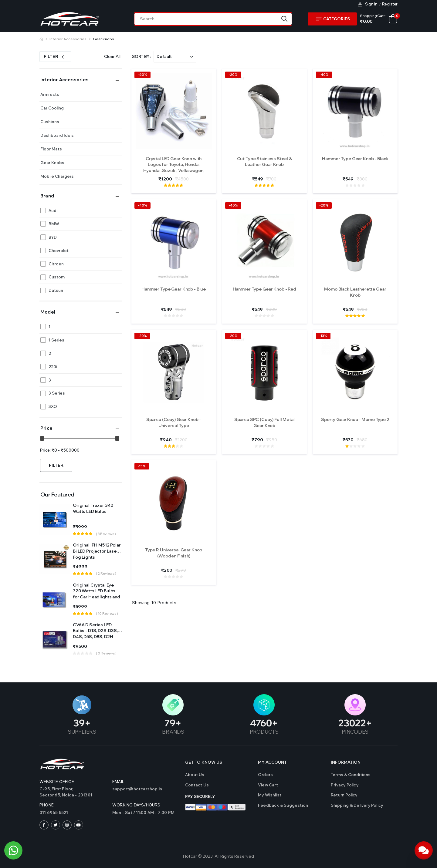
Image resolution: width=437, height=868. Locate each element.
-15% (142, 466)
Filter (55, 56)
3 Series (57, 393)
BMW (54, 224)
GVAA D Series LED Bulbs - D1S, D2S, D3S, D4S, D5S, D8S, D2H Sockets (95, 634)
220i (53, 367)
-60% (142, 75)
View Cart (268, 785)
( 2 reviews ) (106, 574)
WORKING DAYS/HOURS (136, 805)
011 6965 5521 (54, 812)
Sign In (368, 4)
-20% (233, 75)
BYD (53, 237)
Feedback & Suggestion (283, 805)
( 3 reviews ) (106, 534)
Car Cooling (52, 108)
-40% (324, 75)
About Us (195, 775)
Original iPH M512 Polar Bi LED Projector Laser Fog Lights (97, 551)
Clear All (112, 56)
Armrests (50, 94)
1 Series (56, 340)
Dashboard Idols (57, 135)
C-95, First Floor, (73, 792)
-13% (323, 336)
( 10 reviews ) (107, 614)
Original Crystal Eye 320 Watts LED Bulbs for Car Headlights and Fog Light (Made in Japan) (97, 597)
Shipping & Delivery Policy (357, 805)
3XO (53, 406)
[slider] (42, 438)
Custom (57, 277)
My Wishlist (270, 795)
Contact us (197, 785)
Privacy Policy (345, 785)
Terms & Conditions (351, 775)
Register (390, 4)
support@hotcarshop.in (137, 789)
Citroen (56, 264)
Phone (47, 805)
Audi (53, 210)
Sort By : (142, 56)
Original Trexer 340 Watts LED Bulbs (93, 508)
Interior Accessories (68, 39)
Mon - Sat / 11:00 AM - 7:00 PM (143, 812)
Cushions (50, 122)
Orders (265, 775)
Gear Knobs (103, 39)
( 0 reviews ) (106, 653)
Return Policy (344, 795)
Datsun (56, 290)
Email (118, 782)
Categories (333, 19)
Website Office (57, 782)
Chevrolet (59, 251)
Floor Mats (51, 149)
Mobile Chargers (57, 176)
